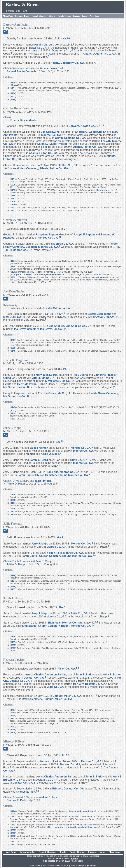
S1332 (14, 272)
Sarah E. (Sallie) (52, 144)
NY (61, 314)
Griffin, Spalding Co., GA (70, 138)
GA (65, 229)
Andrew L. (49, 761)
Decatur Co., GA (34, 678)
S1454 (14, 351)
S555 (13, 196)
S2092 (14, 277)
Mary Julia (14, 317)
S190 (13, 495)
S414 (13, 93)
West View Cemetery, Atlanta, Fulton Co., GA (40, 168)
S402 (13, 96)
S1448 (14, 82)
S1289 (14, 515)
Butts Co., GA (79, 460)
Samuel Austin (19, 71)
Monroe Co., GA (51, 135)
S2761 (14, 185)
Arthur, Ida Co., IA (43, 378)
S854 (13, 710)
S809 (13, 648)
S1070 (14, 512)
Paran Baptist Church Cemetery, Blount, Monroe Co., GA (53, 475)
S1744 (14, 811)
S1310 (14, 179)
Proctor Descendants (23, 120)
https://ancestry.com (95, 277)
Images (76, 16)
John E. (85, 675)
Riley (80, 375)
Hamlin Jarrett (47, 45)
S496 (13, 99)
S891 (13, 208)
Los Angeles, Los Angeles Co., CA (70, 326)
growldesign (91, 866)
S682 (13, 825)
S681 (13, 199)
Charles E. (26, 792)
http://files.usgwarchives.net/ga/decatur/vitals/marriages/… (72, 827)
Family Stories (64, 16)
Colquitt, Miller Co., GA (67, 696)
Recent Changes (39, 16)
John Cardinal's (48, 866)
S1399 (14, 205)
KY (64, 39)
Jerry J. (40, 544)
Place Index (95, 16)
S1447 (14, 88)
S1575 (14, 718)
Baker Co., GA (38, 48)
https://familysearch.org (102, 190)
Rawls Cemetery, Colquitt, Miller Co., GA (47, 699)
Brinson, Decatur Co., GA (68, 789)
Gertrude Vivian (31, 384)
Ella (50, 132)
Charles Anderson (50, 675)
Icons (85, 16)
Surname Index (22, 16)
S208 (13, 732)
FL (63, 755)
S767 (13, 817)
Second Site (59, 866)
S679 (13, 202)
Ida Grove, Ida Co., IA (16, 387)
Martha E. (111, 675)
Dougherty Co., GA (64, 51)
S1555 (14, 190)
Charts (52, 16)
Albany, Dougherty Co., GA (100, 54)
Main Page (8, 16)
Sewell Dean (100, 314)
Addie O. (50, 454)
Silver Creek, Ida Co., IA (60, 381)
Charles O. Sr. (91, 132)
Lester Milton (57, 308)
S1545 (14, 261)
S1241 (14, 266)
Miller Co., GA (67, 669)
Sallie (39, 448)
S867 (13, 340)
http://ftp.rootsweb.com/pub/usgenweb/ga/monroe (39, 274)
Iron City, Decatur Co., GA (89, 684)
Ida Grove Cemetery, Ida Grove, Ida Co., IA (40, 329)
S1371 (14, 589)
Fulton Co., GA (68, 165)
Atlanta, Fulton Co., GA (88, 147)
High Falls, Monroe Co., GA (63, 472)
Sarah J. (39, 460)
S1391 (14, 413)
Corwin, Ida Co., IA (107, 317)
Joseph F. (84, 235)
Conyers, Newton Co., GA (84, 126)
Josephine (47, 235)
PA (65, 369)
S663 (13, 410)
